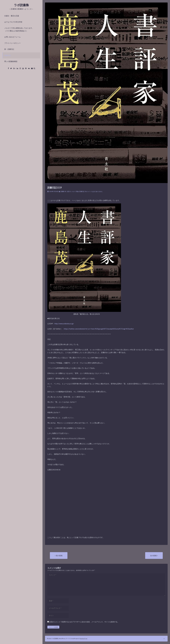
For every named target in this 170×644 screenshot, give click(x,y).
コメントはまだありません (95, 191)
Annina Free (84, 639)
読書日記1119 (55, 188)
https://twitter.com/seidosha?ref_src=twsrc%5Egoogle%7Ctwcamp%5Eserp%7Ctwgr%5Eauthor (99, 329)
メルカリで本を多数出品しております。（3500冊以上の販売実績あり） (19, 29)
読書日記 (8, 55)
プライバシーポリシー (12, 43)
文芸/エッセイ (71, 191)
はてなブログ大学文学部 (13, 22)
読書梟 (62, 191)
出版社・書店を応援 (12, 16)
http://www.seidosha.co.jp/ (64, 324)
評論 (77, 191)
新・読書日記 (9, 49)
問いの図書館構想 (11, 61)
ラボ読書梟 (21, 5)
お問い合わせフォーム (12, 37)
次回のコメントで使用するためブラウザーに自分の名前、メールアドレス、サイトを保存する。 (84, 622)
